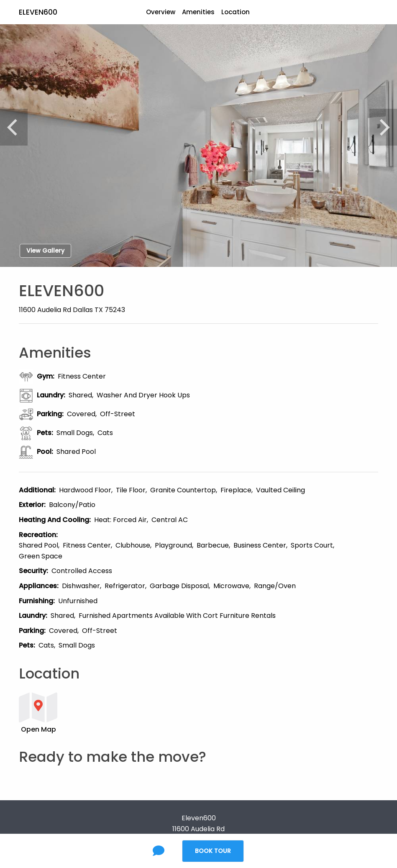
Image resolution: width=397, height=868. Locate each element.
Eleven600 (38, 12)
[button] (168, 712)
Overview (161, 12)
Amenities (198, 12)
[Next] (383, 127)
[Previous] (14, 127)
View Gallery (45, 251)
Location (236, 12)
